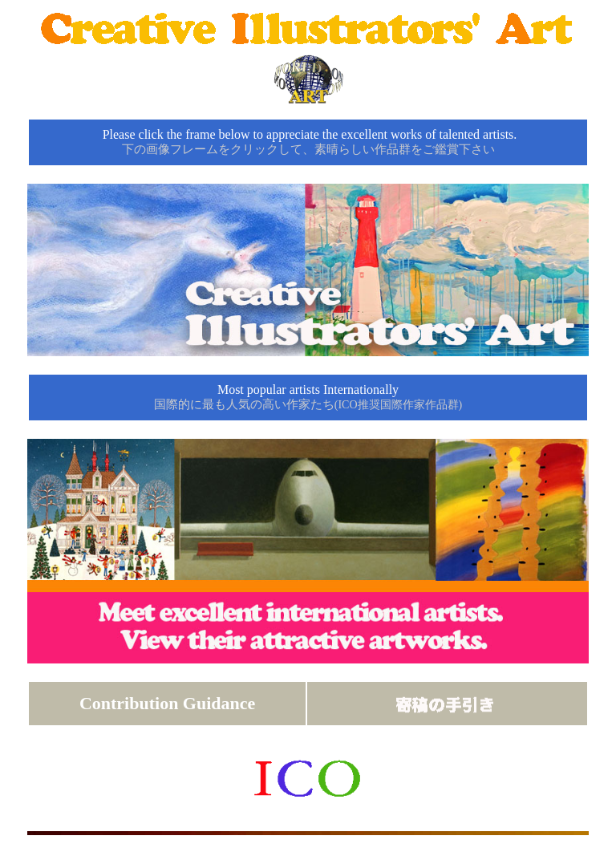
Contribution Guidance (167, 703)
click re (308, 429)
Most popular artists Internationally (308, 397)
